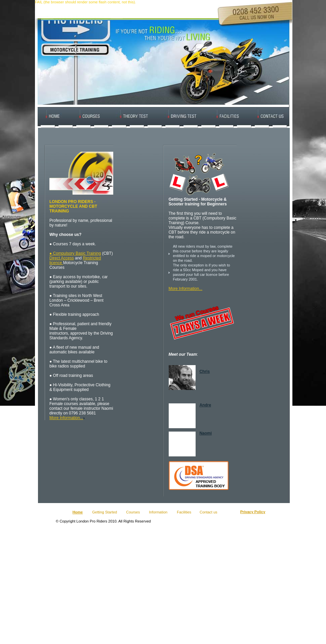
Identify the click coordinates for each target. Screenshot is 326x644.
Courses (133, 512)
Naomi (206, 433)
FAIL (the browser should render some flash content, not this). (85, 2)
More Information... (66, 418)
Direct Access (62, 258)
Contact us (209, 512)
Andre (205, 405)
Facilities (184, 512)
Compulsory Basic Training (76, 253)
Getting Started (105, 512)
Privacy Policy (253, 512)
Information (159, 512)
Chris (205, 371)
